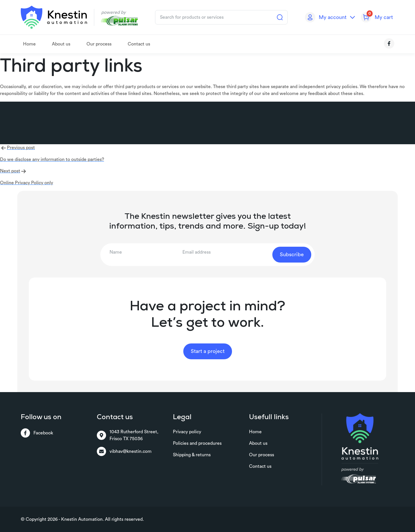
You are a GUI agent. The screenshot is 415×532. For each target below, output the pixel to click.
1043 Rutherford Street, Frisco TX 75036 (128, 435)
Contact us (139, 44)
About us (61, 44)
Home (29, 44)
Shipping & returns (192, 455)
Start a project (208, 351)
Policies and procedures (197, 443)
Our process (99, 44)
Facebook (37, 433)
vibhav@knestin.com (124, 451)
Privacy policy (187, 432)
